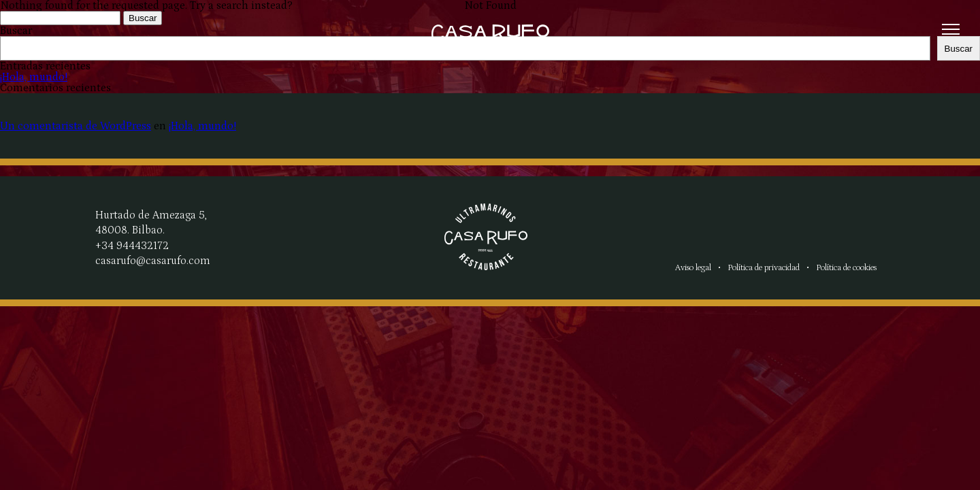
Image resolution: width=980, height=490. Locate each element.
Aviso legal (693, 267)
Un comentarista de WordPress (76, 126)
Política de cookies (846, 267)
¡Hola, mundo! (202, 126)
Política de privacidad (764, 267)
